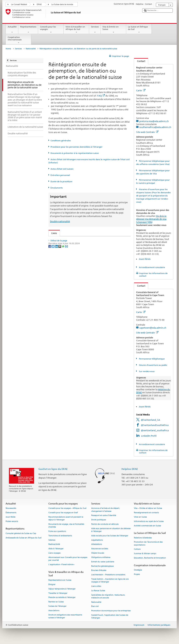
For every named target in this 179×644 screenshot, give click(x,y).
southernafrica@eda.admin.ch (155, 127)
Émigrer (52, 584)
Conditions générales (61, 140)
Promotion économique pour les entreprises (111, 611)
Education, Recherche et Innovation (150, 558)
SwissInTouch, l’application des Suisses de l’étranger (110, 616)
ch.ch (55, 291)
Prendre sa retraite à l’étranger (62, 598)
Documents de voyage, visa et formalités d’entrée (66, 526)
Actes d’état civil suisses (62, 169)
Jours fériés (145, 259)
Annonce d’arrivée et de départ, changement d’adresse (105, 510)
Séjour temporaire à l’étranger (62, 589)
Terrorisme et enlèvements (60, 536)
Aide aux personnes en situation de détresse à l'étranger (111, 530)
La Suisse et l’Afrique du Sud (139, 30)
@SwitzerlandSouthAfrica (155, 425)
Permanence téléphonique (152, 359)
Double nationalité (60, 221)
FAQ (101, 96)
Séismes (52, 540)
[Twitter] (53, 317)
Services (95, 30)
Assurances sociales (100, 549)
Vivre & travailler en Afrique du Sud (76, 30)
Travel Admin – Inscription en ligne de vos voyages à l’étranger (110, 580)
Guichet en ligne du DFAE (53, 469)
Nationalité (31, 49)
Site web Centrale (147, 132)
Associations (54, 611)
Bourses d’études (99, 570)
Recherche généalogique (102, 566)
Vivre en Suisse (140, 517)
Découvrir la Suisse (62, 286)
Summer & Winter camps (145, 554)
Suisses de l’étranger (57, 606)
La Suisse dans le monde (62, 4)
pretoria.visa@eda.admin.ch (154, 121)
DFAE (39, 4)
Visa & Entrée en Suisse (113, 30)
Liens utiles (96, 586)
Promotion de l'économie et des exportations (148, 544)
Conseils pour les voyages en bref (63, 513)
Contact (140, 61)
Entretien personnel (60, 175)
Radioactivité (54, 544)
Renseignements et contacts (146, 513)
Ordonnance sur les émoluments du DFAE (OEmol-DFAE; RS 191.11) (88, 266)
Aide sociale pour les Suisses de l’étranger (110, 536)
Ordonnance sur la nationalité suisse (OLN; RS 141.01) (80, 261)
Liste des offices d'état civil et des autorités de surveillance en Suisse (88, 280)
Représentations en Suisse (60, 580)
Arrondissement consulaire (152, 267)
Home (8, 49)
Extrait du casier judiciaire (103, 562)
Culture (137, 549)
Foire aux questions (57, 531)
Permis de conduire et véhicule (105, 524)
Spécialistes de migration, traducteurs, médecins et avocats (108, 596)
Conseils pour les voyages (51, 30)
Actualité (12, 30)
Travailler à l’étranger (58, 593)
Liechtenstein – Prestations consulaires (108, 575)
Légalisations (97, 540)
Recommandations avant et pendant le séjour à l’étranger (66, 518)
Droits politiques (99, 520)
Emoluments (57, 188)
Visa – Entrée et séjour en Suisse (148, 508)
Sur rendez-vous (146, 371)
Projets (137, 574)
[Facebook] (50, 317)
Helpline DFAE (130, 469)
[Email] (66, 317)
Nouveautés (11, 508)
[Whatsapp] (63, 317)
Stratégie (138, 570)
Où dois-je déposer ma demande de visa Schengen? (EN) (151, 219)
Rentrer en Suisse (56, 602)
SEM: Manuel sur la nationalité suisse (72, 250)
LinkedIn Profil (149, 436)
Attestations (97, 544)
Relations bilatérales (143, 538)
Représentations (28, 30)
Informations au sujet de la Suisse (149, 521)
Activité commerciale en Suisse (147, 526)
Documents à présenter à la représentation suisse (75, 153)
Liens (53, 233)
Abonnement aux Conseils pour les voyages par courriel (68, 559)
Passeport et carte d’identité (104, 516)
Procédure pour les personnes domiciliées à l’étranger (76, 147)
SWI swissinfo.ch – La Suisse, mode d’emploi (75, 296)
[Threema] (60, 317)
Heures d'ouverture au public (153, 365)
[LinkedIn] (57, 317)
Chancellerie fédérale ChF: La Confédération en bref (80, 301)
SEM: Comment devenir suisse (68, 240)
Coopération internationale (19, 40)
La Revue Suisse (98, 591)
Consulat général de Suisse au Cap (21, 533)
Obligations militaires (101, 557)
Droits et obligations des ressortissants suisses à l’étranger (65, 616)
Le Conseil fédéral (19, 4)
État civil (95, 606)
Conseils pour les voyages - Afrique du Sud (67, 508)
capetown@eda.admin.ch (153, 328)
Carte (141, 90)
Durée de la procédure (61, 181)
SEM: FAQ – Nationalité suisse (68, 245)
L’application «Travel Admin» (61, 565)
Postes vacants (12, 521)
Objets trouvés (98, 553)
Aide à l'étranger (56, 549)
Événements (11, 513)
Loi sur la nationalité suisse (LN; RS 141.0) (74, 256)
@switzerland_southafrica (155, 430)
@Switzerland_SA (150, 420)
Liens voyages (54, 553)
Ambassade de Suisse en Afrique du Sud (24, 538)
